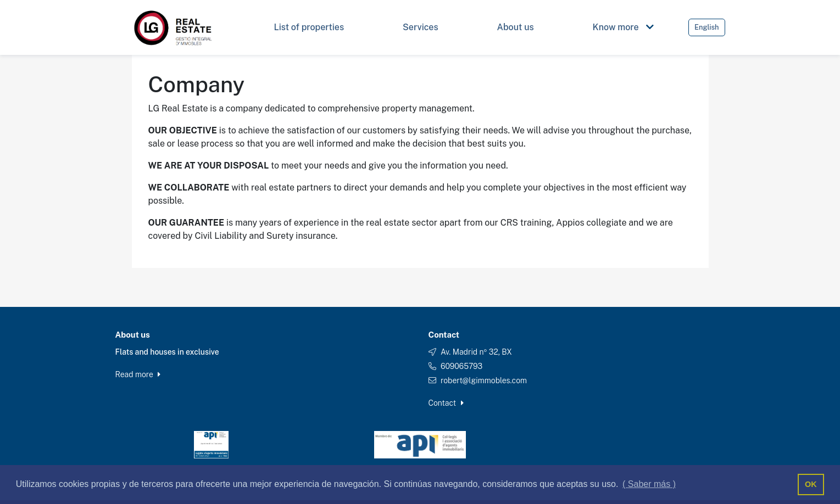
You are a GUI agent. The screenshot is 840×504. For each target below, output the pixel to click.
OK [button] (811, 484)
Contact (446, 403)
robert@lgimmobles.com (484, 380)
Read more (138, 374)
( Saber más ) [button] (649, 484)
